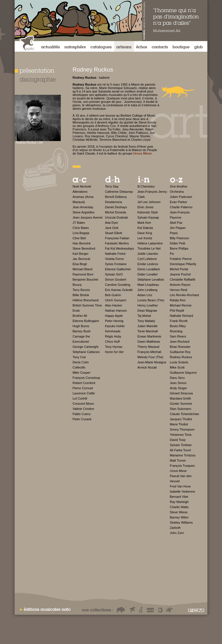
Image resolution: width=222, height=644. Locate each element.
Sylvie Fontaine (116, 264)
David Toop (178, 440)
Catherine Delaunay (119, 192)
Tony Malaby (146, 321)
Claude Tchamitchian (184, 414)
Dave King (145, 233)
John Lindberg (147, 290)
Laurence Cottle (84, 393)
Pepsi (174, 233)
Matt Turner (178, 460)
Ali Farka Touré (180, 450)
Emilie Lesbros (148, 264)
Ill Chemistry (146, 186)
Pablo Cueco (82, 414)
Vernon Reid (179, 290)
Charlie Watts (179, 507)
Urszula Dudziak (116, 217)
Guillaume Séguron (183, 373)
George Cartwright (85, 347)
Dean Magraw (147, 311)
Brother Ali (80, 316)
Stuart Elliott (113, 233)
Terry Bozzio (81, 290)
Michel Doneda (115, 212)
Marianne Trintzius (183, 455)
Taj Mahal (144, 316)
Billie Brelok (81, 295)
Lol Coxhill (80, 398)
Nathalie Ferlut (115, 254)
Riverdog (176, 331)
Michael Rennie (181, 305)
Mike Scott (177, 367)
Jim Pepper (178, 228)
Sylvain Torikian (181, 445)
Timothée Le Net (149, 248)
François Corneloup (86, 378)
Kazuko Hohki (115, 326)
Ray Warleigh (179, 502)
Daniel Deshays (116, 207)
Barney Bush (82, 331)
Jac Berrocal (81, 259)
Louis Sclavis (179, 362)
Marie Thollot (179, 424)
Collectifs (79, 367)
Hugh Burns (81, 326)
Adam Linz (145, 295)
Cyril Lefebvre (147, 259)
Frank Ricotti (179, 321)
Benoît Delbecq (116, 197)
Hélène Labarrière (150, 243)
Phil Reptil (177, 311)
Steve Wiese (179, 512)
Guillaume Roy (180, 352)
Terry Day (112, 186)
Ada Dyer (112, 223)
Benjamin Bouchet (85, 279)
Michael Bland (82, 269)
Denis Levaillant (149, 269)
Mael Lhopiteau (148, 285)
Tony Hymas (114, 347)
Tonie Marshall (148, 331)
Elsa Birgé (80, 264)
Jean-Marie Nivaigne (152, 362)
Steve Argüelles (83, 212)
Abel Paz (176, 223)
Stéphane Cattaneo (86, 352)
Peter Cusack (82, 419)
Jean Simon (178, 383)
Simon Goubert (116, 279)
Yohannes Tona (181, 435)
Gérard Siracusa (181, 393)
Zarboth (175, 528)
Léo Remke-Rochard (184, 295)
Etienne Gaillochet (118, 269)
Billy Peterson (179, 238)
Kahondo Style (148, 212)
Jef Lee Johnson (149, 202)
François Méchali (149, 352)
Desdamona (113, 202)
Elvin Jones (145, 207)
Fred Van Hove (180, 486)
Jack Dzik (112, 228)
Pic (172, 254)
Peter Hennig (114, 321)
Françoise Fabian (117, 238)
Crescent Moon (83, 404)
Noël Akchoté (82, 186)
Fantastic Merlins (117, 243)
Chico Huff (112, 342)
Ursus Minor (178, 471)
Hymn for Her (114, 352)
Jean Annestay (83, 207)
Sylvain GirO (114, 274)
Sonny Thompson (182, 429)
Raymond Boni (83, 274)
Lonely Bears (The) (151, 300)
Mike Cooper (81, 373)
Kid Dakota (145, 228)
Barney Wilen (179, 517)
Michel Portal (179, 269)
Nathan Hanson (116, 311)
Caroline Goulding (118, 285)
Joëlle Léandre (148, 254)
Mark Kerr (144, 223)
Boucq (77, 285)
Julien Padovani (181, 197)
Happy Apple (114, 316)
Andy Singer (178, 388)
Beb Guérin (113, 295)
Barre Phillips (179, 248)
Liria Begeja (81, 233)
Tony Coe (79, 357)
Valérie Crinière (83, 409)
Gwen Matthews (149, 342)
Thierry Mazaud (148, 347)
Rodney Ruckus (181, 357)
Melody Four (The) (150, 357)
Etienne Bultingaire (86, 321)
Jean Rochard (180, 342)
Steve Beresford (84, 248)
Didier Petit (178, 243)
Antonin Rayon (180, 285)
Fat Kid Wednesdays (119, 248)
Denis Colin (81, 362)
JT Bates (79, 223)
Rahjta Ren (178, 300)
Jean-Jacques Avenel (87, 217)
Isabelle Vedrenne (182, 491)
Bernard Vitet (179, 497)
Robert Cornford (84, 383)
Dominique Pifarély (183, 264)
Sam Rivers (178, 336)
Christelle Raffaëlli (182, 279)
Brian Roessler (180, 347)
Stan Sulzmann (181, 409)
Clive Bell (79, 238)
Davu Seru (177, 378)
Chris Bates (81, 228)
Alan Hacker (114, 305)
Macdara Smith (180, 398)
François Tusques (182, 466)
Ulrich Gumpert (116, 300)
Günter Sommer (181, 404)
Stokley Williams (181, 522)
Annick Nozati (147, 367)
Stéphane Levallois (151, 279)
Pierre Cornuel (83, 388)
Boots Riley (178, 326)
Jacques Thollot (181, 419)
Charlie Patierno (181, 207)
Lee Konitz (145, 238)
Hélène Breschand (86, 300)
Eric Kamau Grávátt (119, 290)
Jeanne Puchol (180, 274)
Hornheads (113, 331)
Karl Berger (81, 254)
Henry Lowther (148, 305)
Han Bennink (82, 243)
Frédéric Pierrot (181, 259)
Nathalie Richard (181, 316)
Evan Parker (179, 202)
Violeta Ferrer (114, 259)
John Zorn (177, 533)
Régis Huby (113, 336)
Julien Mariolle (147, 326)
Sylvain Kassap (148, 217)
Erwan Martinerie (149, 336)
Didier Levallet (147, 274)
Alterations (80, 192)
